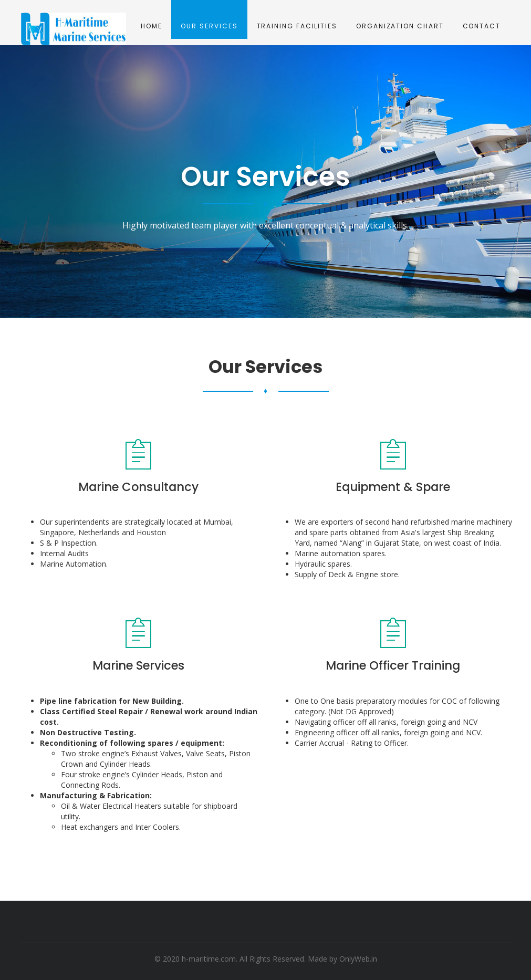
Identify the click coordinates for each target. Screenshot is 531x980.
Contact (482, 26)
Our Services (209, 26)
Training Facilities (297, 26)
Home (152, 26)
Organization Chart (400, 26)
